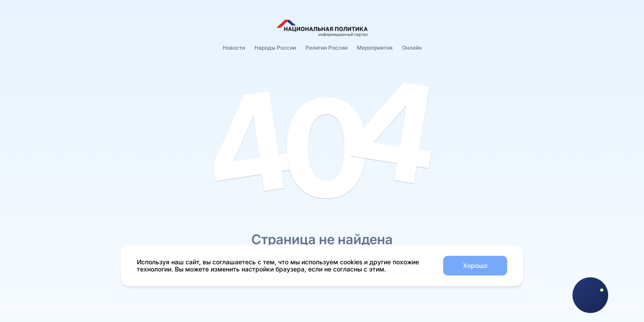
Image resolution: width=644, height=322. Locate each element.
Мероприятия (375, 48)
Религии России (326, 48)
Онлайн (412, 48)
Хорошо (475, 265)
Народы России (275, 48)
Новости (234, 48)
